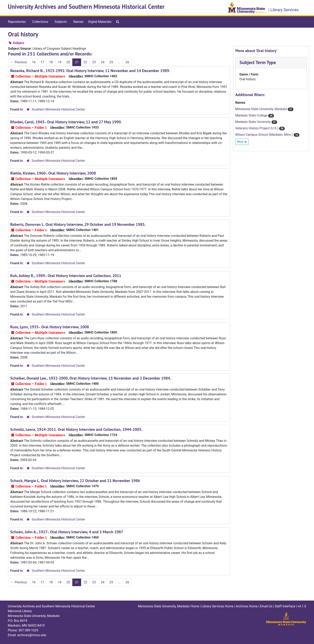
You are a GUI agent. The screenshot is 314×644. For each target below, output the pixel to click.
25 (111, 62)
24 (103, 62)
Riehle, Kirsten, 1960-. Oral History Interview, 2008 (53, 173)
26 (127, 62)
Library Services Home (217, 606)
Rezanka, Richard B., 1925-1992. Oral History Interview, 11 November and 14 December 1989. (90, 71)
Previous (19, 62)
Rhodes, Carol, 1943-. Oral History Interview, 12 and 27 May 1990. (66, 122)
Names (78, 22)
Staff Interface (285, 606)
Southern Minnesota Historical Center (58, 109)
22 (85, 62)
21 (77, 62)
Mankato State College (252, 115)
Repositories (17, 22)
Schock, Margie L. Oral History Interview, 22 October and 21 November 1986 (75, 481)
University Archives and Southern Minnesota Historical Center (86, 7)
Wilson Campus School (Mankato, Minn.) (265, 135)
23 (94, 62)
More (242, 142)
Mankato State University (253, 122)
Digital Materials (100, 22)
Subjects (61, 22)
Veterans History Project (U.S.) (257, 128)
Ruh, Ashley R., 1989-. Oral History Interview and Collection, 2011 (66, 276)
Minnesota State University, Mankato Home (168, 606)
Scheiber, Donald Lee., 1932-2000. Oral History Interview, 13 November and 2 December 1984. (91, 378)
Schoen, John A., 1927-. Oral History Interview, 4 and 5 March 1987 (67, 532)
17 (42, 62)
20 (68, 62)
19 (60, 62)
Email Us (266, 606)
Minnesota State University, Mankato (262, 109)
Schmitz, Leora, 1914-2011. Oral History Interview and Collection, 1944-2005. (76, 429)
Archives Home (247, 606)
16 (34, 62)
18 (51, 62)
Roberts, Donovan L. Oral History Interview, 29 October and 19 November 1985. (78, 224)
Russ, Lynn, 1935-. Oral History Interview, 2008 (50, 327)
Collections (40, 22)
